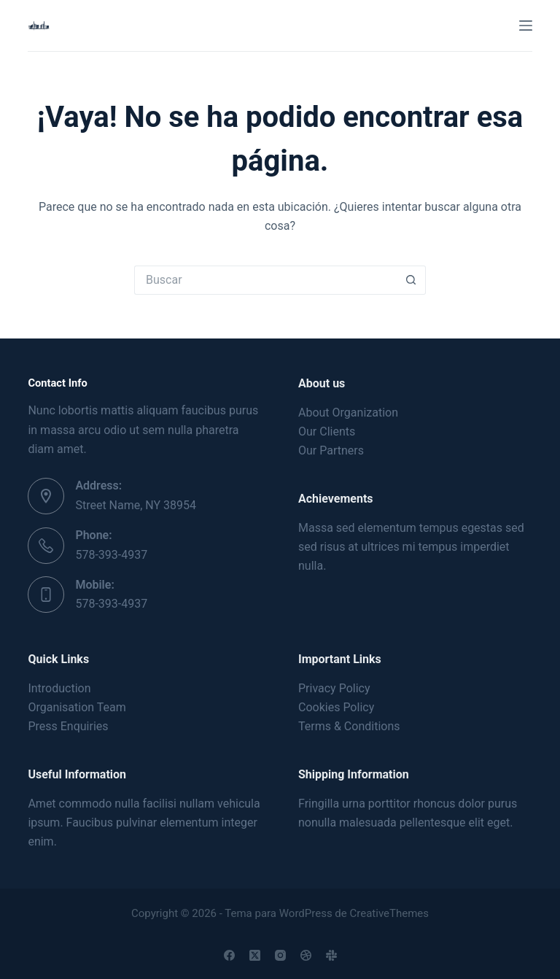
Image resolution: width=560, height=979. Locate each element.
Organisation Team (77, 707)
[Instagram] (280, 955)
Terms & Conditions (349, 726)
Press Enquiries (68, 726)
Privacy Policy (334, 688)
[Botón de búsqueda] (411, 280)
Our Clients (327, 432)
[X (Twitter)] (255, 955)
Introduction (59, 688)
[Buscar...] (265, 280)
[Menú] (526, 26)
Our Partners (331, 450)
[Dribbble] (306, 955)
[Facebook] (229, 955)
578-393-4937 (111, 555)
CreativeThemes (390, 913)
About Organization (348, 413)
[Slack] (331, 955)
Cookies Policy (336, 707)
